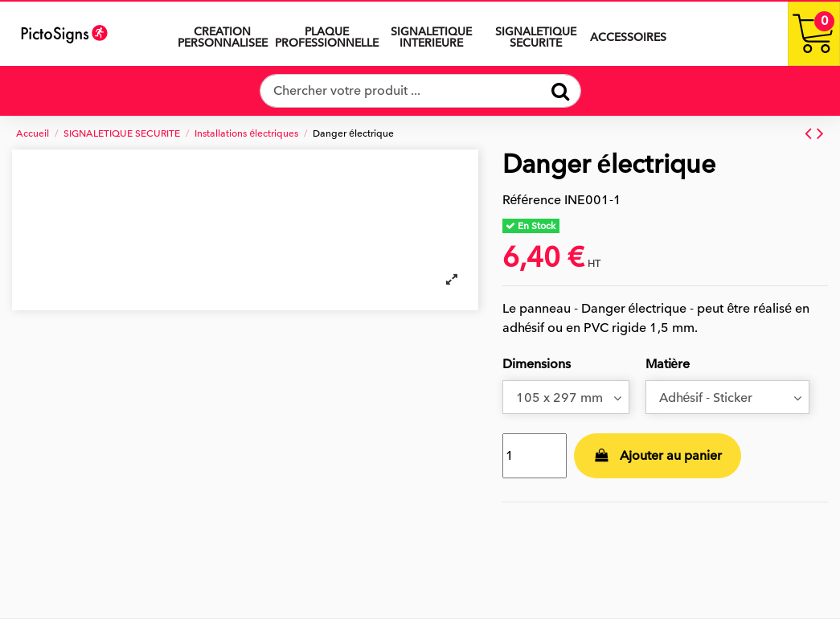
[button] (432, 34)
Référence (532, 200)
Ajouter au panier (658, 456)
